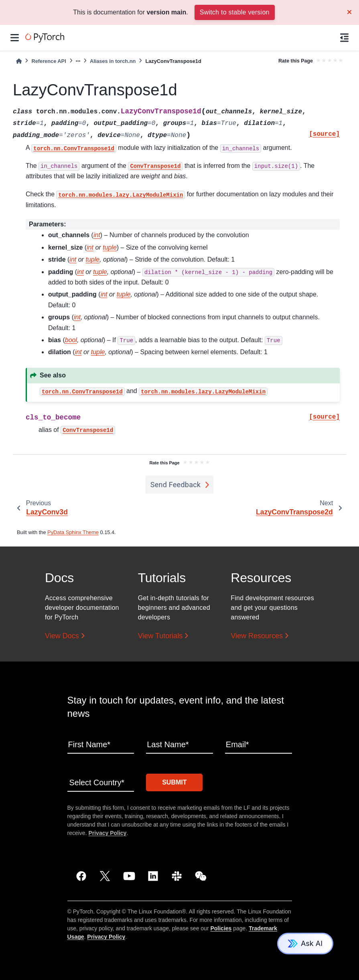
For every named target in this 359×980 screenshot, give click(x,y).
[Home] (19, 61)
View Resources (257, 636)
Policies (221, 928)
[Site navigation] (15, 38)
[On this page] (344, 38)
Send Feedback (176, 485)
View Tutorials (160, 636)
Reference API (49, 61)
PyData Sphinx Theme (73, 532)
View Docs (62, 636)
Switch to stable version (235, 12)
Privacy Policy (107, 833)
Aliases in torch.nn (113, 61)
